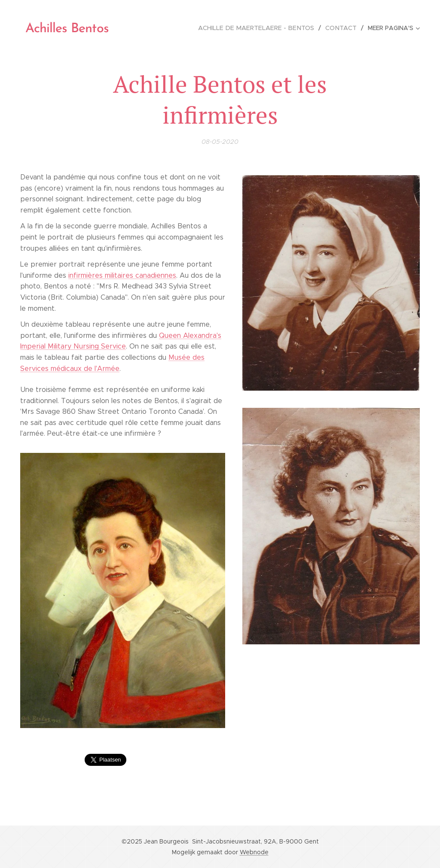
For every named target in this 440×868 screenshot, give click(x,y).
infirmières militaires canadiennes (122, 275)
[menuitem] (262, 28)
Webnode (254, 852)
